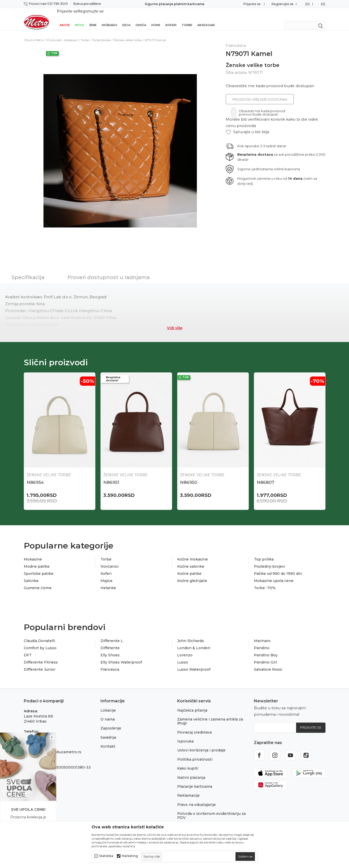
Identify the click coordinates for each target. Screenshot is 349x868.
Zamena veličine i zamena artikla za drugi (210, 715)
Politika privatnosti (195, 753)
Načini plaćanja (191, 771)
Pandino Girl (265, 656)
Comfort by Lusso (40, 641)
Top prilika (264, 553)
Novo (80, 18)
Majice (106, 574)
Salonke (31, 574)
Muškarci (109, 18)
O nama (108, 713)
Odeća (141, 18)
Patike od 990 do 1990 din (278, 567)
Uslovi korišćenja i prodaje (201, 744)
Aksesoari (206, 18)
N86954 (35, 476)
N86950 (189, 476)
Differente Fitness (41, 656)
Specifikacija (28, 271)
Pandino (262, 641)
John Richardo (191, 634)
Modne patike (37, 560)
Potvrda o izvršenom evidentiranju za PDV (211, 809)
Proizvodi (54, 33)
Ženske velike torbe (128, 33)
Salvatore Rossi (268, 663)
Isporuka (185, 735)
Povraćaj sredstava (194, 726)
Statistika (106, 856)
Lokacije (108, 704)
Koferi (171, 18)
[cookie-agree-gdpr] (245, 856)
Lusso (183, 656)
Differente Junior (40, 663)
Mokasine (33, 553)
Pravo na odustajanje (196, 798)
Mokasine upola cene (274, 574)
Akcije (65, 18)
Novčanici (110, 560)
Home (156, 18)
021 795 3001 (36, 730)
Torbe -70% (265, 581)
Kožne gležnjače (192, 574)
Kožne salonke (191, 560)
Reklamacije (188, 789)
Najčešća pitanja (192, 704)
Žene (93, 18)
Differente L (112, 634)
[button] (247, 125)
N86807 (266, 476)
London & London (194, 641)
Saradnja (108, 731)
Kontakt (108, 740)
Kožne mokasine (193, 553)
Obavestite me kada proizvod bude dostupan (270, 79)
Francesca (110, 663)
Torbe (187, 18)
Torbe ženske (101, 33)
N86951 (111, 476)
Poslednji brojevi (269, 560)
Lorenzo (185, 648)
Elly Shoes (110, 648)
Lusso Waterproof (194, 663)
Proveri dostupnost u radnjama (109, 271)
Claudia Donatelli (39, 634)
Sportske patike (39, 567)
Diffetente (110, 641)
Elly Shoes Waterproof (121, 656)
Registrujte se (283, 4)
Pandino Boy (266, 648)
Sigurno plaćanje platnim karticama (174, 4)
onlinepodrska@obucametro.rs (53, 745)
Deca (126, 18)
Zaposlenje (111, 722)
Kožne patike (189, 567)
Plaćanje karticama (195, 780)
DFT (28, 648)
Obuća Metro (34, 33)
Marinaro (262, 634)
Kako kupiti (188, 762)
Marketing (130, 856)
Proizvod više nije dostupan (260, 93)
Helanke (108, 581)
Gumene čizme (38, 581)
